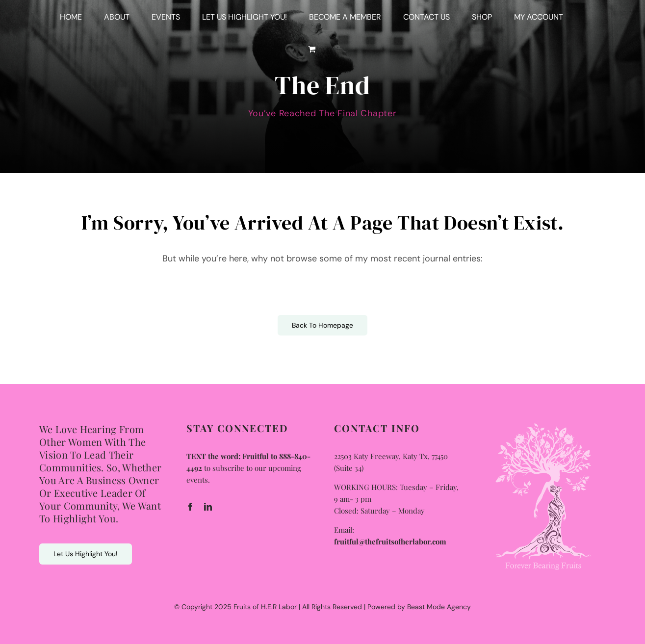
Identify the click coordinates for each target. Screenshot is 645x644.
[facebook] (190, 507)
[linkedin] (208, 507)
